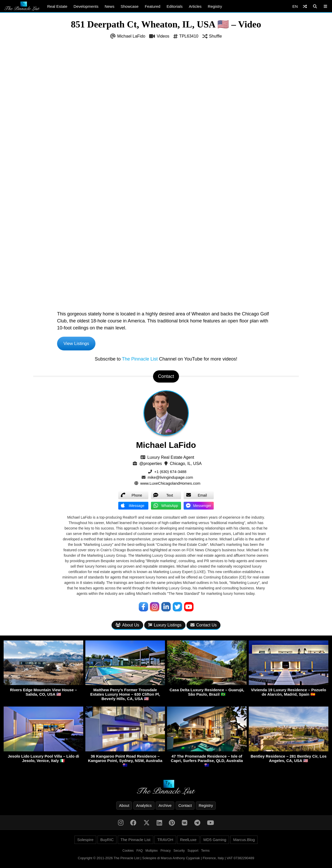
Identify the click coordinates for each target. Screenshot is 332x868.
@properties (151, 464)
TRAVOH (165, 841)
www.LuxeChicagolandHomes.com (170, 484)
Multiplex (152, 852)
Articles (195, 6)
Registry (215, 6)
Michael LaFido (131, 36)
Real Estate (57, 6)
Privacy (166, 852)
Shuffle (216, 36)
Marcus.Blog (244, 841)
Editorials (175, 6)
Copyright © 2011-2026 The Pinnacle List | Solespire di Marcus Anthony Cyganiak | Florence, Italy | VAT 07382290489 (166, 859)
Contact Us (203, 626)
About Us (127, 626)
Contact (185, 806)
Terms (205, 852)
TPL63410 (189, 36)
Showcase (130, 6)
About (124, 806)
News (109, 6)
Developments (86, 6)
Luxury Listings (165, 626)
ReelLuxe (188, 841)
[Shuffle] (305, 6)
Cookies (128, 852)
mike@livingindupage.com (170, 478)
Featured (153, 6)
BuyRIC (107, 841)
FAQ (140, 852)
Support (193, 852)
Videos (163, 36)
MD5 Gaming (215, 841)
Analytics (144, 806)
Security (179, 852)
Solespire (85, 841)
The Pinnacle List (140, 359)
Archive (165, 806)
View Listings (77, 344)
